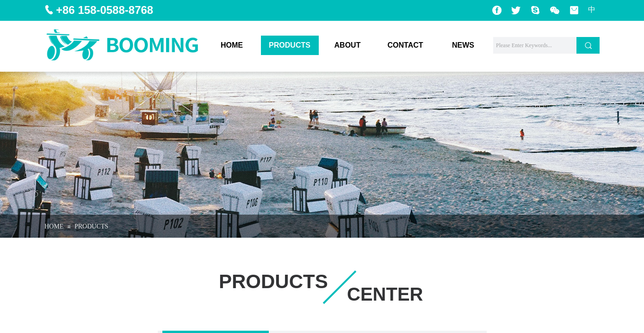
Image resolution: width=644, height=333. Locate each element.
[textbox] (535, 45)
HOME (232, 45)
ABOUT (348, 45)
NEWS (463, 45)
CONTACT (405, 45)
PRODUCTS (290, 45)
